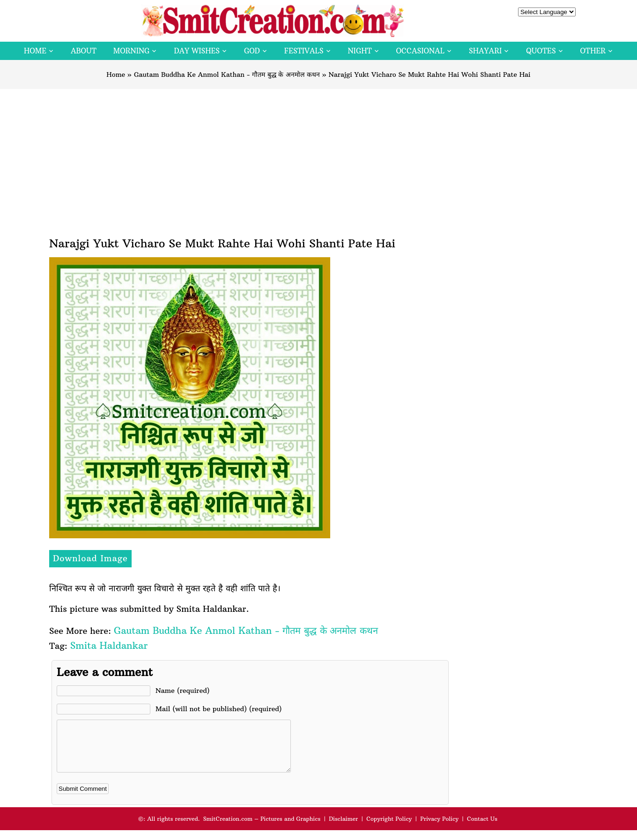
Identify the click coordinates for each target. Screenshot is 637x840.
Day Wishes (197, 51)
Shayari (485, 51)
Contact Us (482, 829)
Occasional (420, 51)
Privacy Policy (439, 829)
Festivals (304, 51)
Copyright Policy (389, 829)
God (252, 51)
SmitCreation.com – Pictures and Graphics (262, 829)
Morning (132, 51)
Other (593, 51)
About (84, 51)
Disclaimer (343, 829)
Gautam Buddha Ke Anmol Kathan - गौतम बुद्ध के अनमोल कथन (227, 74)
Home (35, 51)
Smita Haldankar (109, 645)
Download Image (90, 558)
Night (360, 51)
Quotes (541, 51)
